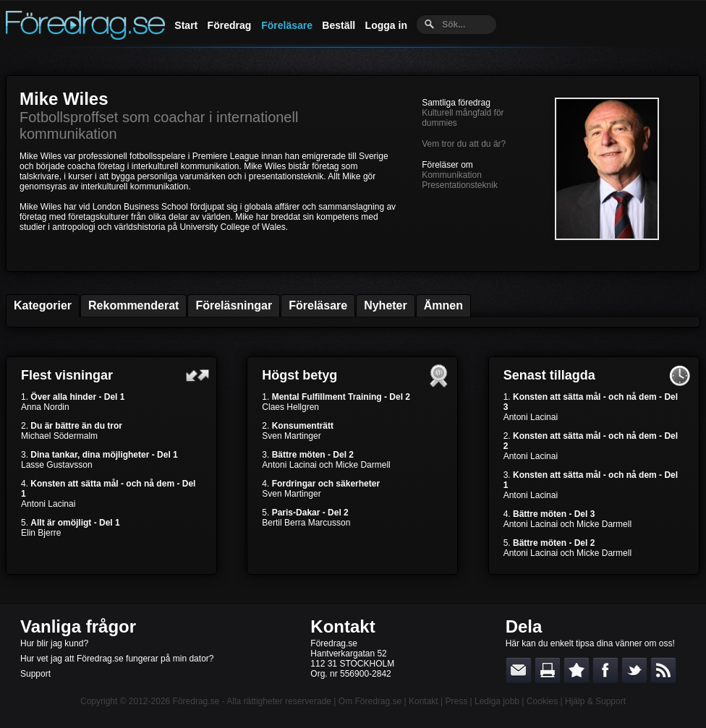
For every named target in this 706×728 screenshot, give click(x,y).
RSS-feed (663, 670)
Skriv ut (548, 670)
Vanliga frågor (78, 626)
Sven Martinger (291, 436)
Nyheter (386, 305)
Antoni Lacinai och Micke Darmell (326, 465)
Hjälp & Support (595, 701)
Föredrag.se (196, 701)
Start (186, 25)
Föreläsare (287, 25)
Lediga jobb (497, 701)
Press (456, 701)
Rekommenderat (133, 305)
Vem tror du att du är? (464, 144)
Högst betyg (299, 375)
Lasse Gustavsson (57, 465)
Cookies (542, 701)
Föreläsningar (234, 305)
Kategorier (43, 305)
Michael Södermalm (59, 436)
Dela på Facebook (605, 670)
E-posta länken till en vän (519, 670)
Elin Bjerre (41, 533)
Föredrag (230, 25)
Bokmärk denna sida (577, 670)
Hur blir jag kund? (54, 643)
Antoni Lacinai (48, 504)
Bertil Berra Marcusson (306, 523)
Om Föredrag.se (370, 701)
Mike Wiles (64, 99)
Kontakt (343, 626)
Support (35, 674)
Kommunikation (452, 175)
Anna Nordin (45, 407)
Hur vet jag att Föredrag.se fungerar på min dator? (117, 659)
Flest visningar (67, 375)
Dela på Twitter (634, 670)
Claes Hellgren (290, 407)
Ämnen (443, 305)
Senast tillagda (549, 375)
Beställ (339, 25)
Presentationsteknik (460, 185)
